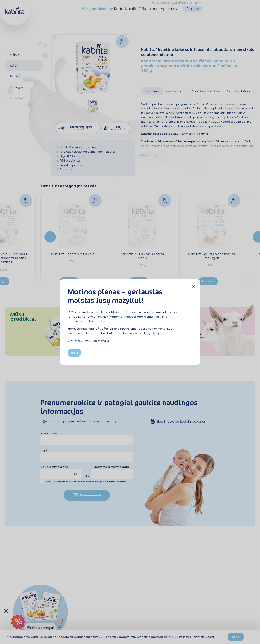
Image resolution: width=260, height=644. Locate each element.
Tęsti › (74, 352)
